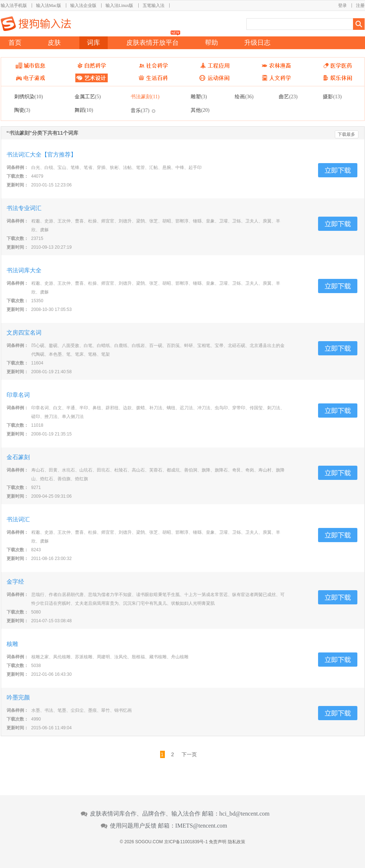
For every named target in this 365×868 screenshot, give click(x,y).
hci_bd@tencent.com (245, 814)
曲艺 (288, 96)
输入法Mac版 (49, 5)
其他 (200, 110)
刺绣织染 (29, 96)
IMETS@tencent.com (201, 826)
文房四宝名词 (24, 333)
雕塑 (199, 96)
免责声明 (218, 842)
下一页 (189, 754)
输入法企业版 (83, 5)
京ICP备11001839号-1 (186, 842)
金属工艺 (88, 96)
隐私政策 (237, 842)
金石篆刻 (18, 457)
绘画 (244, 96)
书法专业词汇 (24, 208)
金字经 (15, 582)
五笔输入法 (154, 5)
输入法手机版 (14, 5)
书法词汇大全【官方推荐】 (41, 155)
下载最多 (346, 134)
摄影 (332, 96)
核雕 (12, 644)
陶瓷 (22, 110)
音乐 (140, 110)
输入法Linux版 (120, 5)
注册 (360, 5)
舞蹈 (84, 110)
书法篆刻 (145, 96)
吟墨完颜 (18, 697)
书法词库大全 (24, 270)
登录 (342, 5)
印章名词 (18, 395)
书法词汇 (18, 519)
